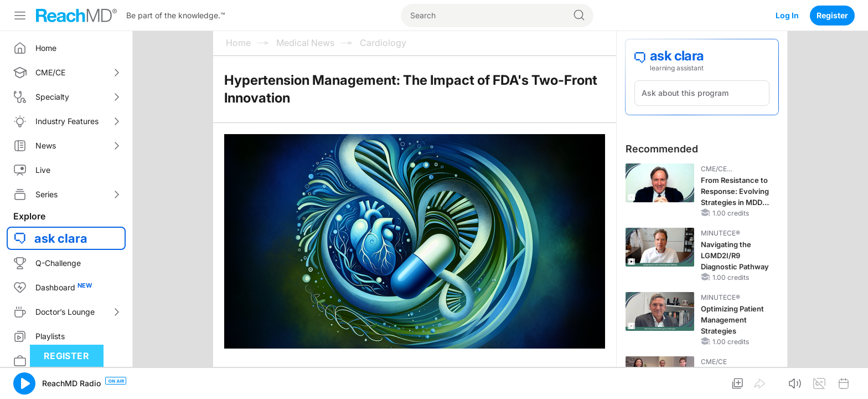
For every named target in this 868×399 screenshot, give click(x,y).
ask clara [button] (61, 238)
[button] (24, 383)
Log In (787, 15)
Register (832, 15)
